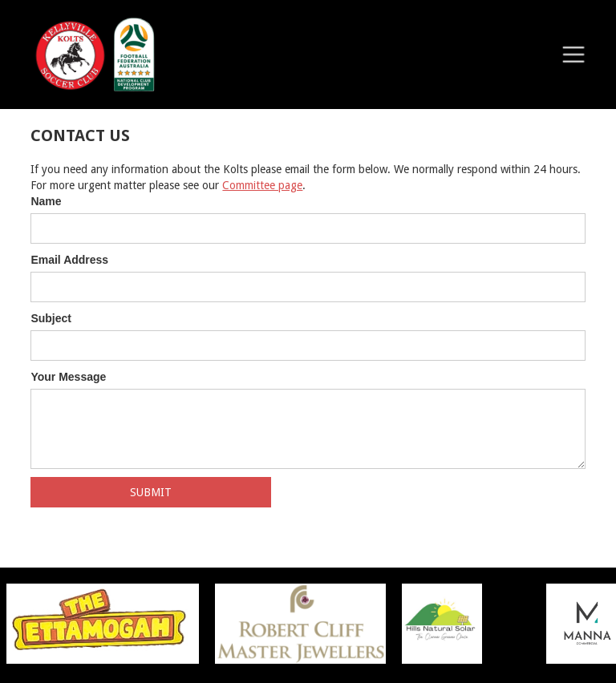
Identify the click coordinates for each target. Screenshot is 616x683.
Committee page (262, 185)
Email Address (69, 260)
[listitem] (308, 624)
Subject (51, 318)
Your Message (68, 377)
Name (46, 201)
